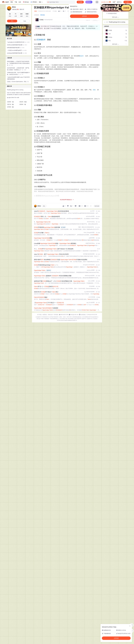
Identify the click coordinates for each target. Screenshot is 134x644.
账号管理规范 (71, 319)
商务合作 (50, 315)
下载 (16, 2)
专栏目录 (97, 206)
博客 (12, 2)
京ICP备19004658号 (54, 317)
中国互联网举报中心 (54, 319)
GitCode (26, 2)
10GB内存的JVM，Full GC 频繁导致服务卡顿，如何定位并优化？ (18, 73)
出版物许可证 (90, 319)
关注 (44, 206)
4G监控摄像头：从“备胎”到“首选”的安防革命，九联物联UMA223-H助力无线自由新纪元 (18, 63)
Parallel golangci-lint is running (15, 90)
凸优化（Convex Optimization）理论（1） (18, 82)
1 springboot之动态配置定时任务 (18, 42)
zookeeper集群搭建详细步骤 (17, 53)
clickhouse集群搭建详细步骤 (17, 45)
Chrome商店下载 (63, 319)
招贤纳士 (45, 315)
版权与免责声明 (78, 319)
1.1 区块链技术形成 (111, 13)
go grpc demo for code (13, 97)
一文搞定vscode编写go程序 (17, 50)
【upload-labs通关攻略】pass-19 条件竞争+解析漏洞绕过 (18, 78)
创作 (128, 2)
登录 (97, 2)
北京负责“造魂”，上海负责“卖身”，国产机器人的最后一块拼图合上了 (18, 69)
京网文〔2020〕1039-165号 (65, 317)
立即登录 (84, 16)
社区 (20, 2)
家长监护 (39, 319)
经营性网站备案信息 (77, 317)
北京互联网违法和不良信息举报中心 (90, 317)
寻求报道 (56, 315)
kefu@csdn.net (74, 315)
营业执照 (95, 319)
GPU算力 (34, 2)
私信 (25, 21)
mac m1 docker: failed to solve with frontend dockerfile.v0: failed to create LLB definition (19, 94)
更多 (41, 2)
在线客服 (83, 315)
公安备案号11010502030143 (42, 317)
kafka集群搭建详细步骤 (16, 48)
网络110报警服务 (45, 319)
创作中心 (119, 2)
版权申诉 (84, 319)
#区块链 (43, 15)
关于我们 (39, 315)
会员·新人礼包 (106, 2)
